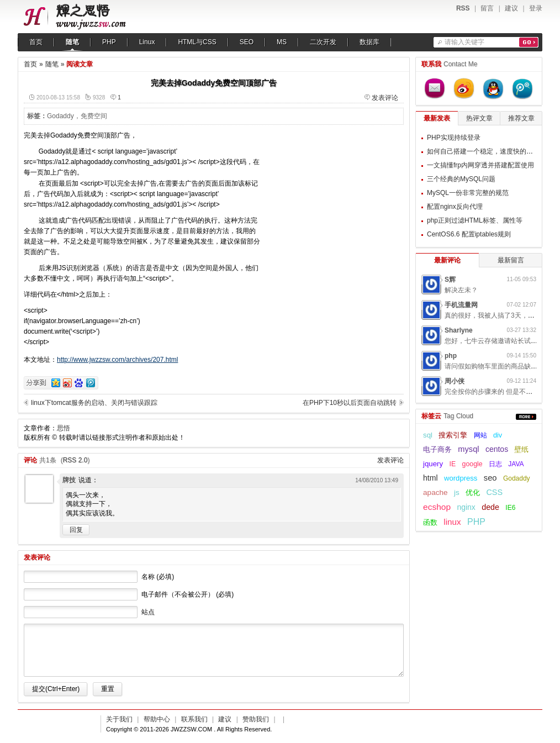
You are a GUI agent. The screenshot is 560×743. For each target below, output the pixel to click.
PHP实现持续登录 (454, 138)
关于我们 (119, 719)
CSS (494, 492)
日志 (495, 464)
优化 (473, 492)
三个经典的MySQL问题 (461, 179)
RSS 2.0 (75, 460)
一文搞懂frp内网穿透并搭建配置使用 (480, 165)
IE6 (510, 508)
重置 (108, 689)
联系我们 (194, 719)
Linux (147, 42)
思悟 (64, 428)
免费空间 (94, 116)
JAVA (516, 464)
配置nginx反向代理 (455, 207)
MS (282, 42)
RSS (463, 8)
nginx (466, 507)
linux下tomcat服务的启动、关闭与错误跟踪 (94, 403)
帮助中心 (157, 719)
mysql (468, 449)
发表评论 (385, 98)
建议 (511, 8)
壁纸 (521, 450)
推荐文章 (521, 118)
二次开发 (323, 42)
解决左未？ (461, 290)
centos (497, 449)
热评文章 (479, 118)
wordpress (461, 478)
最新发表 (437, 118)
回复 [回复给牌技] (76, 530)
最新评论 (447, 260)
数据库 (369, 42)
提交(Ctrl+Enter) (56, 689)
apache (435, 492)
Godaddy (60, 116)
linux (452, 522)
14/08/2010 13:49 (377, 480)
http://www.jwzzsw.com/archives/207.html (117, 360)
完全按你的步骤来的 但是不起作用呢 (498, 392)
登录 (536, 8)
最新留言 (511, 260)
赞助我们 (256, 719)
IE (452, 464)
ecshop (437, 507)
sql (428, 435)
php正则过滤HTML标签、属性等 (475, 220)
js (457, 492)
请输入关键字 (464, 42)
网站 (480, 435)
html (430, 478)
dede (490, 507)
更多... (526, 417)
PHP (109, 42)
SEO (247, 42)
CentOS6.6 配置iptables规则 (469, 234)
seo (490, 478)
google (472, 464)
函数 (430, 522)
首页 (36, 42)
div (498, 435)
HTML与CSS (197, 42)
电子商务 (437, 450)
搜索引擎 (453, 435)
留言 (487, 8)
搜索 (529, 42)
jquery (433, 464)
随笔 (72, 42)
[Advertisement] (335, 199)
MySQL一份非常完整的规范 (468, 193)
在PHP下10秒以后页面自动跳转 (350, 403)
